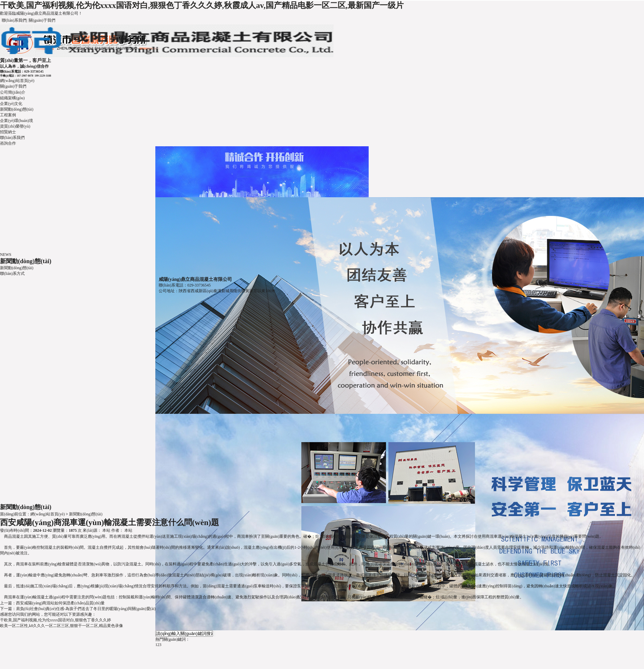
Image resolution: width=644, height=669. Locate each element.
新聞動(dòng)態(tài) (17, 109)
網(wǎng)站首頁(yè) (17, 81)
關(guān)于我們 (42, 20)
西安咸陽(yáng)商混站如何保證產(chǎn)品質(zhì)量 (60, 603)
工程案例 (8, 115)
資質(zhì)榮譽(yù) (15, 126)
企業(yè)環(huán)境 (16, 121)
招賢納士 (8, 132)
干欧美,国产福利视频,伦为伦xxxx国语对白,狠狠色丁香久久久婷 (55, 620)
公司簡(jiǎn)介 (13, 92)
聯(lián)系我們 (14, 20)
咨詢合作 (8, 143)
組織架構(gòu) (12, 98)
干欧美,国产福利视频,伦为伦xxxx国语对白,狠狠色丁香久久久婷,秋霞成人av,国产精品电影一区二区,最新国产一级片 (202, 5)
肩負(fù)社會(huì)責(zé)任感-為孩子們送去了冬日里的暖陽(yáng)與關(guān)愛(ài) (86, 609)
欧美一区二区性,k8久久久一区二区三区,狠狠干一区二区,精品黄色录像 (61, 626)
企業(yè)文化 (11, 104)
